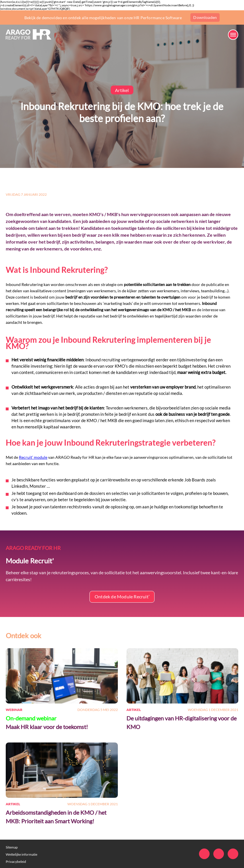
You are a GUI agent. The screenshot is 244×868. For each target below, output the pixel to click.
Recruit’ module (33, 457)
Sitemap (12, 847)
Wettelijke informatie (22, 854)
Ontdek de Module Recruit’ (122, 596)
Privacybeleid (16, 862)
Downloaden (205, 17)
